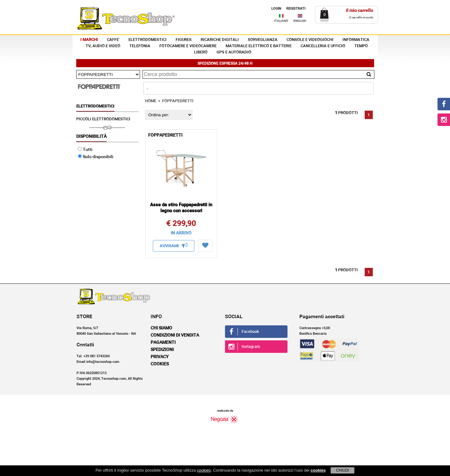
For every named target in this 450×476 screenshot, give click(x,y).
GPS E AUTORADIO (234, 52)
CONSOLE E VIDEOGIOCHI (310, 40)
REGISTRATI (296, 9)
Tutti (85, 150)
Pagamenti (163, 343)
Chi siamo (161, 328)
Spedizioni (162, 350)
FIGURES (184, 40)
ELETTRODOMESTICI (147, 40)
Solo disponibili (96, 157)
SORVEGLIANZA (263, 40)
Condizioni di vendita (175, 335)
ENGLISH (300, 21)
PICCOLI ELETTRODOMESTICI (103, 119)
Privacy (160, 357)
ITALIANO (281, 21)
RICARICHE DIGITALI (220, 40)
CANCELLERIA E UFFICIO (323, 46)
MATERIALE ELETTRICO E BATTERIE (259, 46)
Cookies (160, 364)
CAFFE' (113, 40)
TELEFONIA (140, 46)
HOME (151, 101)
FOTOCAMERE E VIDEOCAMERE (188, 46)
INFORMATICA (356, 40)
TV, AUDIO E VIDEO (103, 46)
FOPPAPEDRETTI (178, 101)
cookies (204, 470)
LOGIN (276, 9)
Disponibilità (91, 137)
